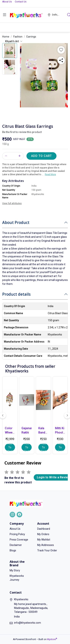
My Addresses (46, 545)
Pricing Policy (17, 534)
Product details (16, 294)
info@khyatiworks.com (27, 623)
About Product (16, 222)
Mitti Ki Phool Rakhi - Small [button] (60, 431)
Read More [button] (50, 174)
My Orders (43, 534)
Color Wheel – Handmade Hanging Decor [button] (10, 431)
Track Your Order (47, 550)
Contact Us (21, 2)
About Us (7, 2)
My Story (15, 570)
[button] (5, 15)
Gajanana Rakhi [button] (27, 430)
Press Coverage (19, 540)
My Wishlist (44, 540)
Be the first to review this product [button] (22, 132)
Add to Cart (41, 156)
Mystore (52, 639)
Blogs (13, 550)
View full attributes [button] (12, 203)
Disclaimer (16, 545)
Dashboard (44, 529)
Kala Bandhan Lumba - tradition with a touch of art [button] (43, 431)
